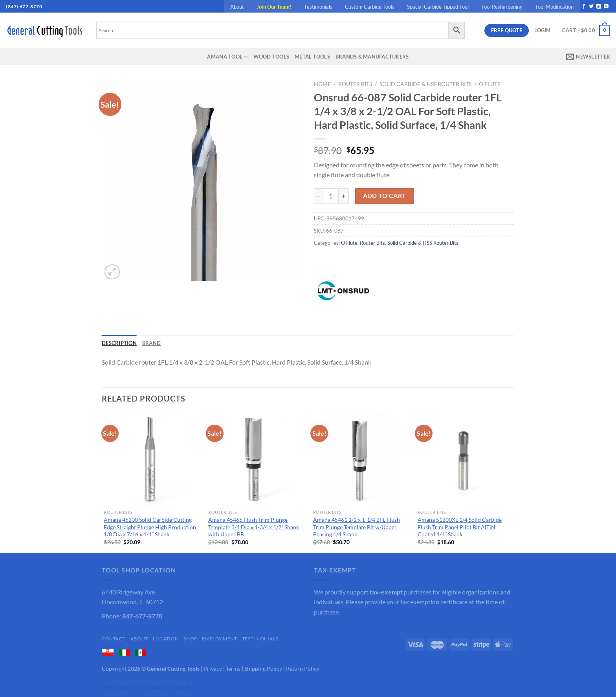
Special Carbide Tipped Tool (438, 7)
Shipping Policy (263, 669)
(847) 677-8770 (24, 6)
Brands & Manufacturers (372, 57)
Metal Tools (312, 57)
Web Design (116, 687)
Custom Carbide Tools (370, 7)
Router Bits (355, 84)
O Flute (490, 84)
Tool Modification (554, 7)
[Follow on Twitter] (591, 7)
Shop (190, 639)
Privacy (213, 669)
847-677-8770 (142, 616)
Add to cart (385, 196)
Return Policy (303, 669)
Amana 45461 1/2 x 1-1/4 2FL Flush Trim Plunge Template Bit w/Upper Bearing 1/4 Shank (357, 527)
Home (322, 84)
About (237, 7)
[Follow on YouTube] (606, 7)
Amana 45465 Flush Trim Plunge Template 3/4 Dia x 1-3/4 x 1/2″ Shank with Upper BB (254, 527)
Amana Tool (227, 57)
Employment (219, 639)
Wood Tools (271, 57)
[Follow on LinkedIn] (599, 7)
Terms (233, 669)
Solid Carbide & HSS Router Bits (425, 84)
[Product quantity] (331, 196)
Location (166, 639)
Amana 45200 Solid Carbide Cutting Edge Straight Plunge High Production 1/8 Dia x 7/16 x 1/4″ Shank (150, 527)
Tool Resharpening (502, 7)
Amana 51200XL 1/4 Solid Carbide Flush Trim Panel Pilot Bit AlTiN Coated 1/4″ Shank (460, 527)
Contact (114, 639)
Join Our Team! (274, 7)
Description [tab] (119, 343)
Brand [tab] (151, 343)
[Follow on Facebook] (584, 7)
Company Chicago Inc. (167, 687)
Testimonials (318, 7)
